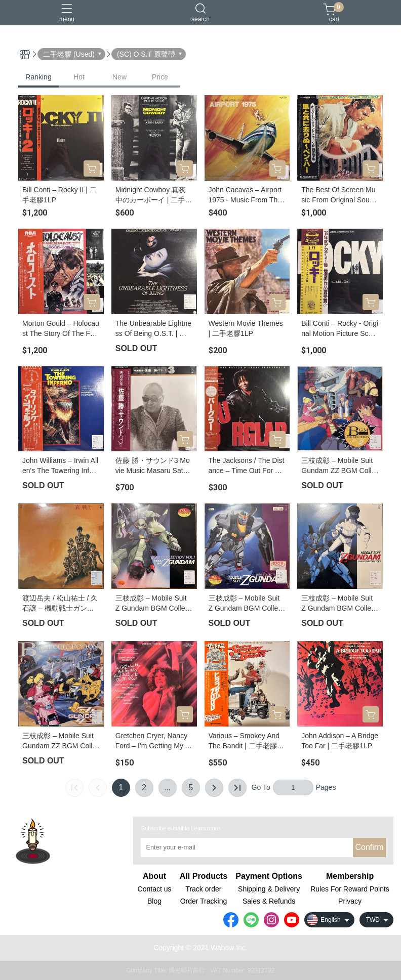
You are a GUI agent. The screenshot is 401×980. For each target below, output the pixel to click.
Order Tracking (204, 901)
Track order (203, 889)
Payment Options (269, 876)
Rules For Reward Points (350, 889)
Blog (154, 901)
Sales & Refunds (269, 901)
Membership (350, 876)
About (154, 876)
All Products (204, 876)
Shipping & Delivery (269, 889)
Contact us (155, 889)
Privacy (350, 901)
